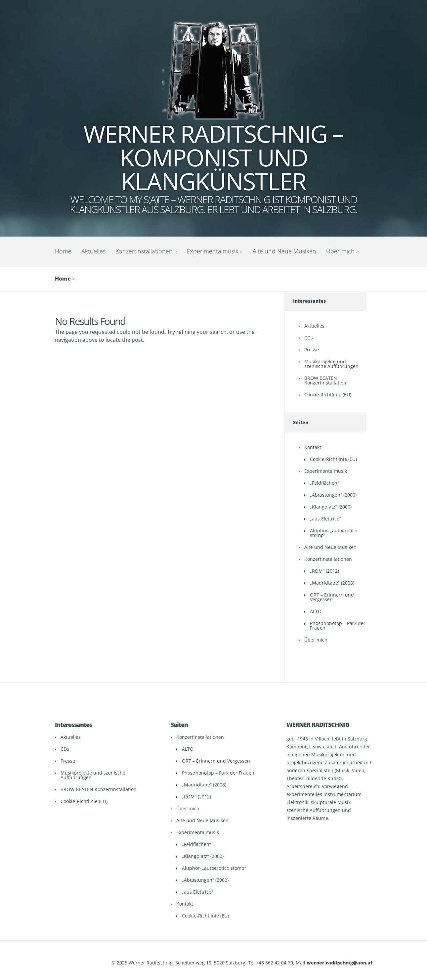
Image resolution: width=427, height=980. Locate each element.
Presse (312, 350)
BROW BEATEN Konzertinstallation (325, 380)
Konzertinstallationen (146, 251)
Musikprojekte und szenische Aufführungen (331, 364)
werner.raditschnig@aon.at (340, 963)
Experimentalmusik (215, 251)
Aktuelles (93, 251)
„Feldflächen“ (324, 483)
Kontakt (313, 447)
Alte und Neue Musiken (284, 251)
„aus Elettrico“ (325, 519)
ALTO (316, 611)
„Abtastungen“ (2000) (333, 495)
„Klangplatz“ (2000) (331, 507)
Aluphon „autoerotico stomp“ (334, 533)
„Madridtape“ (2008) (332, 583)
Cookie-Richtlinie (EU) (328, 395)
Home (63, 251)
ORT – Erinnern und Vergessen (332, 597)
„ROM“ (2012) (324, 571)
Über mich (342, 251)
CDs (309, 338)
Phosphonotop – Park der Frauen (338, 625)
